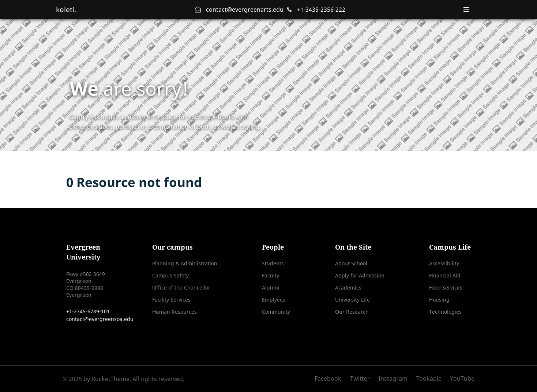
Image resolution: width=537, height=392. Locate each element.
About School (351, 263)
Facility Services (171, 300)
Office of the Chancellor (181, 288)
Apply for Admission (360, 275)
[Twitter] (361, 378)
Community (276, 312)
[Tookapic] (429, 378)
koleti (67, 9)
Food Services (446, 288)
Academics (348, 288)
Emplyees (274, 300)
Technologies (445, 312)
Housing (439, 300)
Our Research (352, 312)
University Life (352, 300)
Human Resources (174, 312)
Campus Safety (170, 275)
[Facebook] (331, 378)
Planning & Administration (185, 263)
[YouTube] (460, 378)
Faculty (271, 275)
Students (273, 263)
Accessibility (444, 263)
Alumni (271, 288)
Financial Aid (445, 275)
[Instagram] (394, 378)
